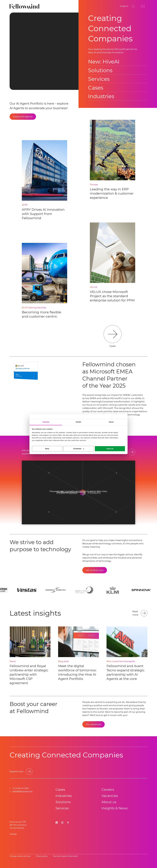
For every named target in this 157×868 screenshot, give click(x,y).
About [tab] (111, 422)
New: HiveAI (104, 62)
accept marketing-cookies (71, 491)
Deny (47, 449)
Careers (108, 790)
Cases (96, 88)
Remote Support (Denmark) (65, 856)
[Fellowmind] (25, 6)
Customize (79, 449)
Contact (13, 834)
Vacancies (110, 796)
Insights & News (115, 808)
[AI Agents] (124, 6)
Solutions (100, 70)
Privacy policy (42, 856)
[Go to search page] (133, 6)
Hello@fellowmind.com (22, 791)
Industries (101, 96)
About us (109, 802)
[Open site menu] (143, 6)
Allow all (110, 449)
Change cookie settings (20, 856)
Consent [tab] (46, 422)
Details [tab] (78, 422)
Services (99, 79)
